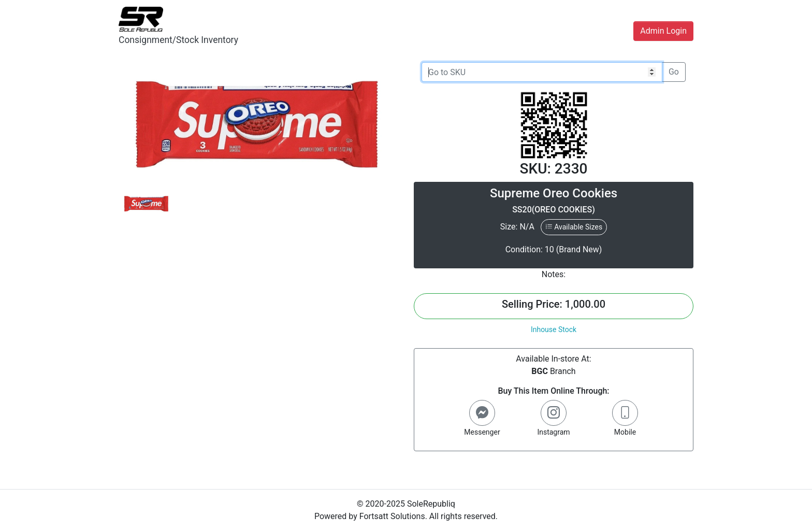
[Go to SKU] (542, 72)
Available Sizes (574, 227)
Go (674, 72)
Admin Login (663, 31)
